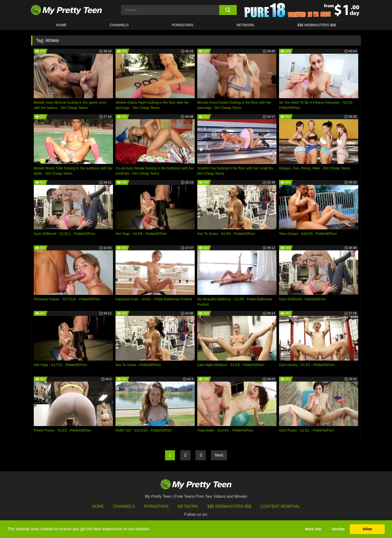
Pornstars (182, 25)
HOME (61, 25)
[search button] (228, 10)
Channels (124, 506)
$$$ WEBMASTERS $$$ (317, 25)
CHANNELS (119, 25)
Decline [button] (338, 529)
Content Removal (280, 506)
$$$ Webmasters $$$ (229, 506)
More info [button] (313, 529)
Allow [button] (367, 529)
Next (219, 455)
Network (245, 25)
